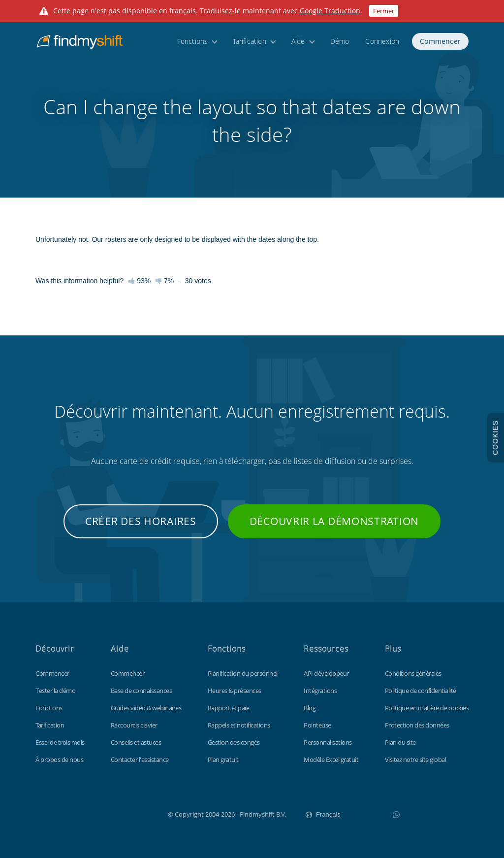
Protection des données (417, 725)
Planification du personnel (243, 673)
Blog (310, 708)
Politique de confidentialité (421, 691)
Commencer (440, 46)
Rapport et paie (229, 708)
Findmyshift (118, 813)
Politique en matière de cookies (427, 708)
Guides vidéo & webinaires (146, 708)
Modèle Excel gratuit (331, 759)
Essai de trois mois (60, 742)
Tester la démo (55, 691)
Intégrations (320, 691)
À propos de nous (59, 759)
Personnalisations (328, 742)
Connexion (382, 46)
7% (165, 281)
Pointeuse (317, 725)
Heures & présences (235, 691)
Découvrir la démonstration (334, 521)
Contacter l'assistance (140, 759)
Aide (298, 46)
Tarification (249, 46)
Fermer (384, 11)
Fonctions (193, 46)
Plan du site (400, 742)
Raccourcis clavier (134, 725)
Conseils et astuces (136, 742)
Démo (340, 46)
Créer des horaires (141, 521)
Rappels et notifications (239, 725)
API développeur (326, 673)
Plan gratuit (223, 759)
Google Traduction (330, 11)
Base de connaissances (142, 691)
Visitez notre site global (416, 759)
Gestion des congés (234, 742)
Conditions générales (413, 673)
